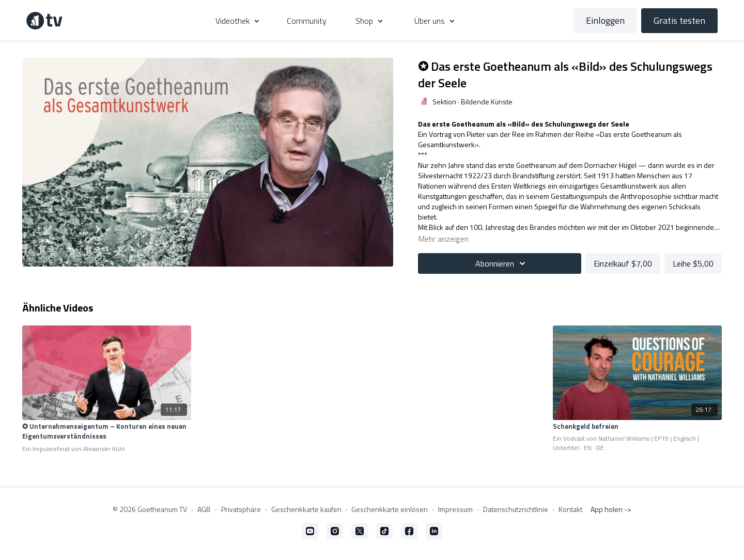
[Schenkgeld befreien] (637, 427)
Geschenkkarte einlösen (390, 509)
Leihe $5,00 (693, 263)
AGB (204, 509)
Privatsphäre (241, 509)
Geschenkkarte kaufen (306, 509)
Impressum (455, 509)
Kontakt (570, 509)
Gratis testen (679, 20)
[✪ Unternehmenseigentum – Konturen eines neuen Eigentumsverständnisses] (106, 432)
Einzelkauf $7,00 (623, 263)
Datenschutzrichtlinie (516, 509)
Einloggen (605, 20)
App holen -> (611, 509)
